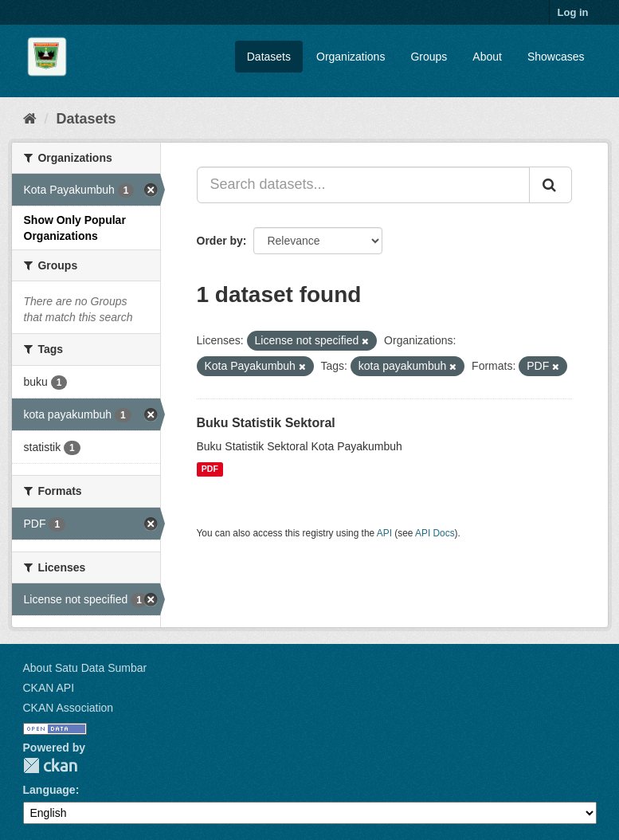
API (384, 533)
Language (49, 790)
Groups (429, 57)
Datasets (269, 57)
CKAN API (49, 688)
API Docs (435, 533)
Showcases (556, 57)
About (487, 57)
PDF (210, 469)
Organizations (351, 57)
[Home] (30, 119)
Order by (220, 241)
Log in (573, 12)
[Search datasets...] (363, 185)
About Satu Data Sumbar (85, 668)
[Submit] (550, 185)
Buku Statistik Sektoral (266, 423)
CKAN (50, 765)
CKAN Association (69, 708)
